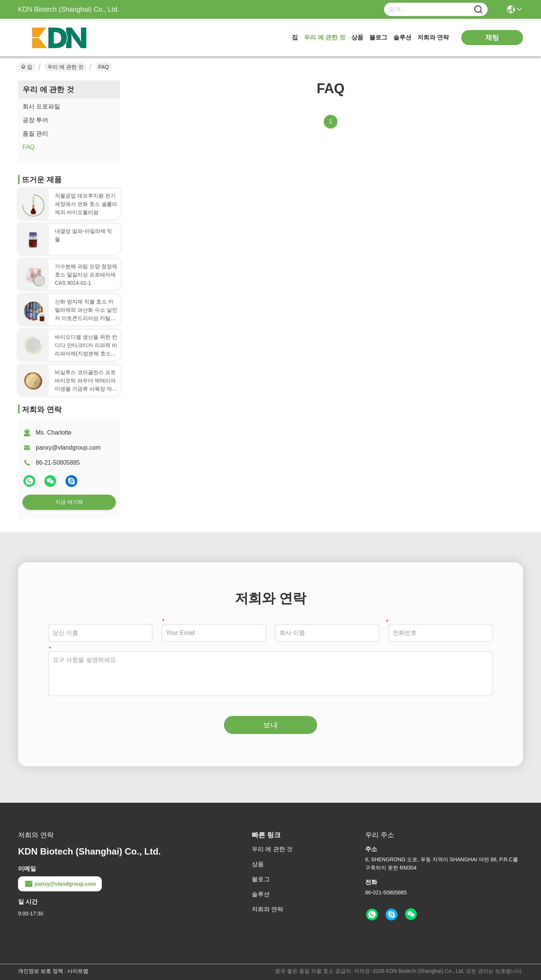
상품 (357, 37)
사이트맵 (78, 971)
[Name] (478, 10)
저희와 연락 (433, 37)
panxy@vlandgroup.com (68, 448)
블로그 (378, 37)
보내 (270, 725)
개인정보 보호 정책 (41, 971)
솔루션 (402, 37)
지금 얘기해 (69, 502)
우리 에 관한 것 (324, 37)
